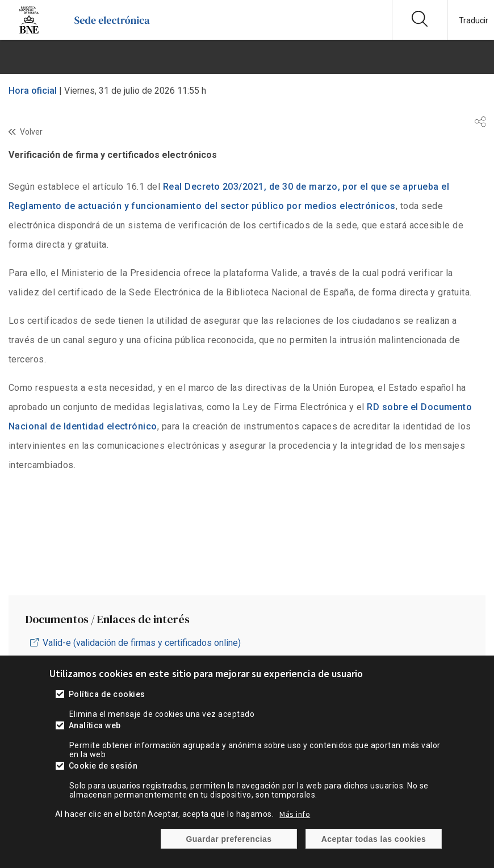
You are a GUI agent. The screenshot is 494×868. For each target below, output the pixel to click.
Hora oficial (33, 91)
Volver (31, 132)
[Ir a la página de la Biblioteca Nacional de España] (29, 31)
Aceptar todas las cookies (374, 839)
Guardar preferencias (229, 839)
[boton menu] (247, 57)
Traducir (474, 20)
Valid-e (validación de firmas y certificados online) (142, 643)
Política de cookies (107, 694)
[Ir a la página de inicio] (112, 31)
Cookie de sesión (103, 766)
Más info (295, 814)
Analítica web (95, 725)
